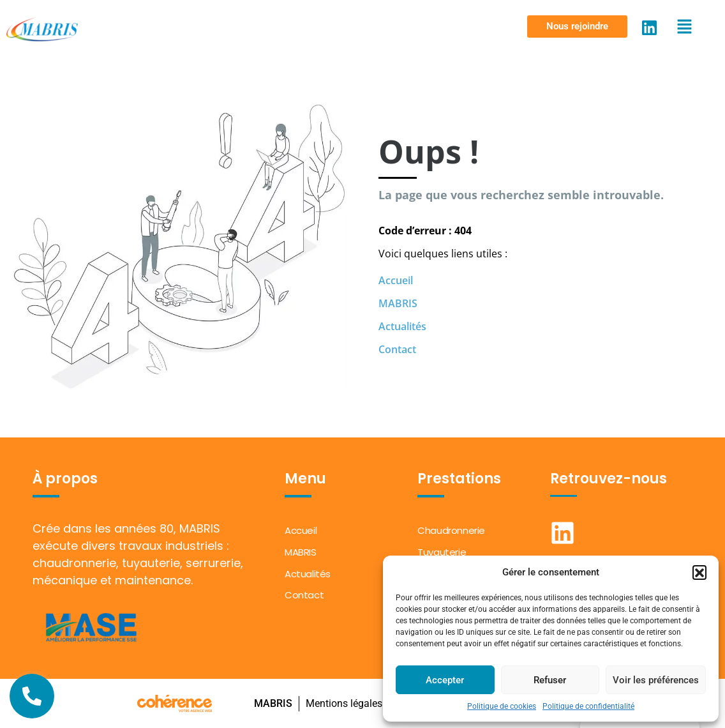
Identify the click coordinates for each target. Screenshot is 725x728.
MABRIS (398, 303)
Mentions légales (343, 703)
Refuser (550, 680)
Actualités (402, 326)
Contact (397, 349)
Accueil (396, 280)
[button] (699, 572)
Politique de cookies (502, 706)
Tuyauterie (442, 552)
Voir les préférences (656, 680)
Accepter (445, 680)
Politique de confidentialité (588, 706)
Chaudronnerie (451, 530)
